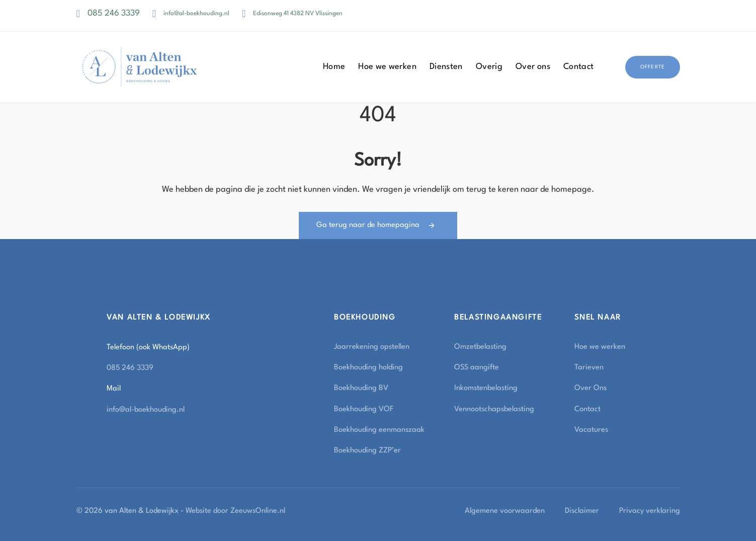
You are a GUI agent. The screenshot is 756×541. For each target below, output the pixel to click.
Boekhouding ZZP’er (367, 451)
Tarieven (589, 368)
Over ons (533, 67)
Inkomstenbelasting (486, 388)
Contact (579, 67)
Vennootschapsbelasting (494, 409)
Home (334, 67)
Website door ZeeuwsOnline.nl (235, 511)
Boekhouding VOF (364, 409)
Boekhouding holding (368, 368)
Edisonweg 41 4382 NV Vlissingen (298, 14)
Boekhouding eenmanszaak (379, 430)
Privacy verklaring (650, 511)
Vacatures (591, 430)
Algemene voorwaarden (505, 511)
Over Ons (591, 388)
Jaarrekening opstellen (372, 347)
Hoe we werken (387, 67)
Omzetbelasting (480, 347)
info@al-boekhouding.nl (196, 14)
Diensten (446, 67)
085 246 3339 (114, 13)
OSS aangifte (477, 368)
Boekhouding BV (361, 388)
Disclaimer (582, 511)
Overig (489, 67)
